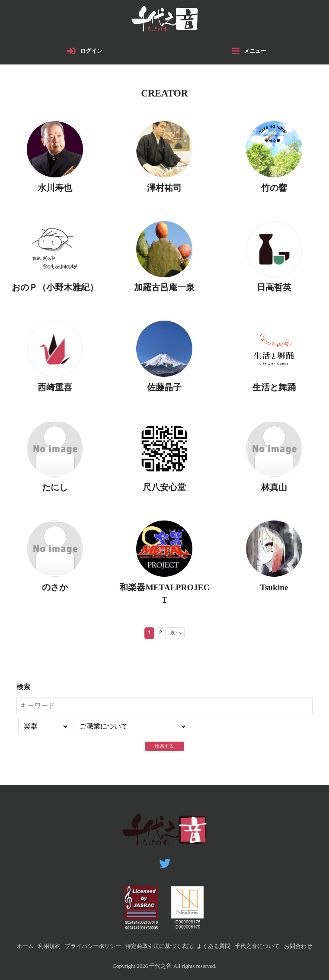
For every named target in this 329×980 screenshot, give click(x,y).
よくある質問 (214, 946)
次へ (176, 633)
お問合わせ (298, 946)
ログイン (91, 51)
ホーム (25, 946)
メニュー (255, 51)
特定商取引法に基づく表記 (159, 946)
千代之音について (257, 946)
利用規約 (49, 946)
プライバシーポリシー (93, 946)
